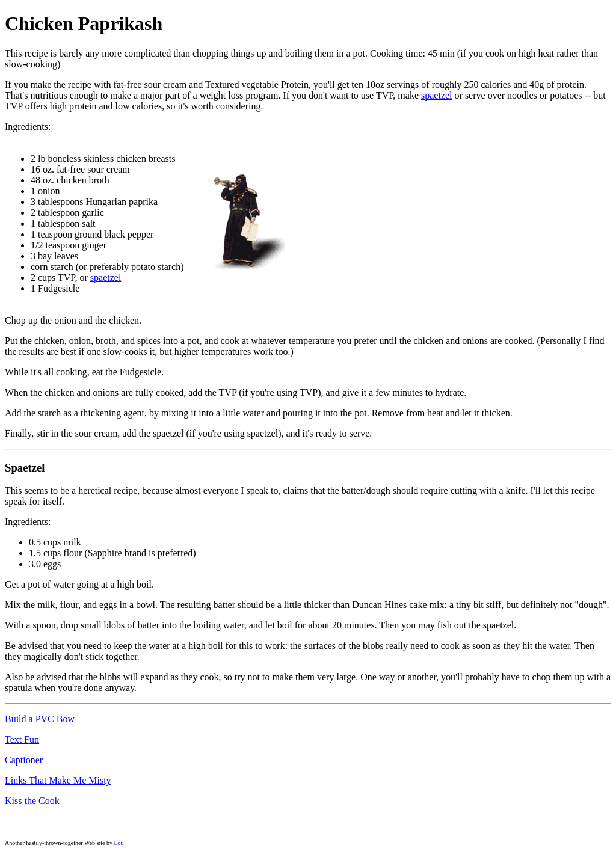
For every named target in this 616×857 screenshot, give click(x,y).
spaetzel (437, 95)
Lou (119, 843)
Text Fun (22, 739)
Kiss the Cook (32, 801)
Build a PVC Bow (40, 719)
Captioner (24, 760)
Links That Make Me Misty (58, 780)
